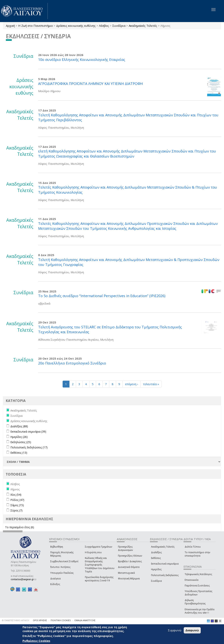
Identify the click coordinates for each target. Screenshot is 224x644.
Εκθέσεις (156, 558)
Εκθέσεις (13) (19, 453)
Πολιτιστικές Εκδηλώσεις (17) (29, 447)
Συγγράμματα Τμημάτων (99, 547)
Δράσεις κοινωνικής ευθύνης (76, 26)
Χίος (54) (16, 495)
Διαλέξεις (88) (19, 426)
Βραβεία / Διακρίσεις (130, 561)
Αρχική (10, 26)
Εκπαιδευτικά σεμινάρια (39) (28, 432)
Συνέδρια (119, 26)
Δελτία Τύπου (193, 547)
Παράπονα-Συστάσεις (197, 586)
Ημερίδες (156, 569)
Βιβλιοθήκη (57, 547)
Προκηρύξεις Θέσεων (130, 556)
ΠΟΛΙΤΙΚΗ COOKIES (61, 620)
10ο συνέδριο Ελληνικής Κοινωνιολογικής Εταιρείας (82, 60)
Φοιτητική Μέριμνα (129, 579)
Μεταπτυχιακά (126, 573)
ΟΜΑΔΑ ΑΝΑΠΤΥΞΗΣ (85, 620)
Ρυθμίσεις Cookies (36, 641)
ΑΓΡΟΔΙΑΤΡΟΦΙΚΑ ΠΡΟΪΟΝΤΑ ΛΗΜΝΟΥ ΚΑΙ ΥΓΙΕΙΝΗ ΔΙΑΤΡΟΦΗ (90, 84)
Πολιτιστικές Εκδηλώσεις (165, 575)
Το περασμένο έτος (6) (20, 527)
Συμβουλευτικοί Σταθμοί (64, 561)
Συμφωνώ (175, 630)
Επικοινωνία (192, 580)
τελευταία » (151, 384)
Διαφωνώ (192, 630)
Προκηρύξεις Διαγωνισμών (125, 548)
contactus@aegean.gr (23, 579)
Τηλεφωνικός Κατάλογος (198, 574)
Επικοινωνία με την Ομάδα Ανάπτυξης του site (200, 611)
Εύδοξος (55, 584)
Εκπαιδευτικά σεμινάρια (165, 564)
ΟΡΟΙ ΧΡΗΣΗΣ (40, 620)
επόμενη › (132, 384)
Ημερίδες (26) (19, 437)
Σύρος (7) (16, 510)
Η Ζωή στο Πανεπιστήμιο (36, 26)
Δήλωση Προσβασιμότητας (195, 602)
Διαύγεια (55, 579)
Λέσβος (104, 26)
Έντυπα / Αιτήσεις (60, 567)
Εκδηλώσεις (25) (21, 442)
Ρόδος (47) (17, 500)
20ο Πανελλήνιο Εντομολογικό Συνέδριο (72, 363)
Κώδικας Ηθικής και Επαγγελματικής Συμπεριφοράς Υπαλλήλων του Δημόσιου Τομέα (100, 565)
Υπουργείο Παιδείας (62, 573)
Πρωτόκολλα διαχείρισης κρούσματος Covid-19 (99, 579)
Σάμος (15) (17, 505)
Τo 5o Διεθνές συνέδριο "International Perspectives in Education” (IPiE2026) (102, 296)
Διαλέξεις (156, 552)
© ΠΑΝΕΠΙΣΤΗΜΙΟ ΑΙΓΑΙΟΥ (16, 620)
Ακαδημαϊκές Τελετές (143, 26)
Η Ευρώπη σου (93, 552)
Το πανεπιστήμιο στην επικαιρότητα (197, 554)
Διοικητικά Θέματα (129, 567)
